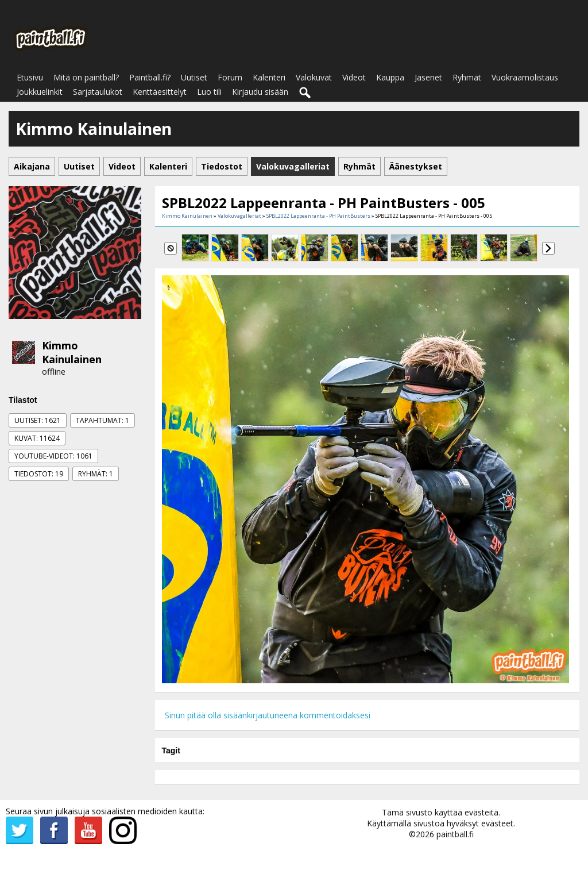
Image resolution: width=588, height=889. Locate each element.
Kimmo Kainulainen (72, 352)
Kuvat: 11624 (37, 438)
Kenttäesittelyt (160, 92)
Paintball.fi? (150, 77)
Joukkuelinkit (40, 92)
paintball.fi (455, 834)
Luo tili (209, 92)
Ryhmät (467, 77)
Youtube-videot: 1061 (53, 456)
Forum (230, 77)
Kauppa (390, 77)
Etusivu (30, 77)
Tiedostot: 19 (39, 474)
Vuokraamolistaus (525, 77)
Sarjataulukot (98, 92)
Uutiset (194, 77)
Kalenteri (269, 77)
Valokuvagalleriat (239, 216)
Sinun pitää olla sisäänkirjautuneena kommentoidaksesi (268, 715)
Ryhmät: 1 (96, 474)
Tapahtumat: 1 (102, 420)
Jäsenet (428, 77)
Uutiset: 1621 (38, 420)
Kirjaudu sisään (260, 92)
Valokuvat (314, 77)
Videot (354, 77)
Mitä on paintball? (86, 77)
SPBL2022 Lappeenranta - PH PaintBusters (318, 216)
